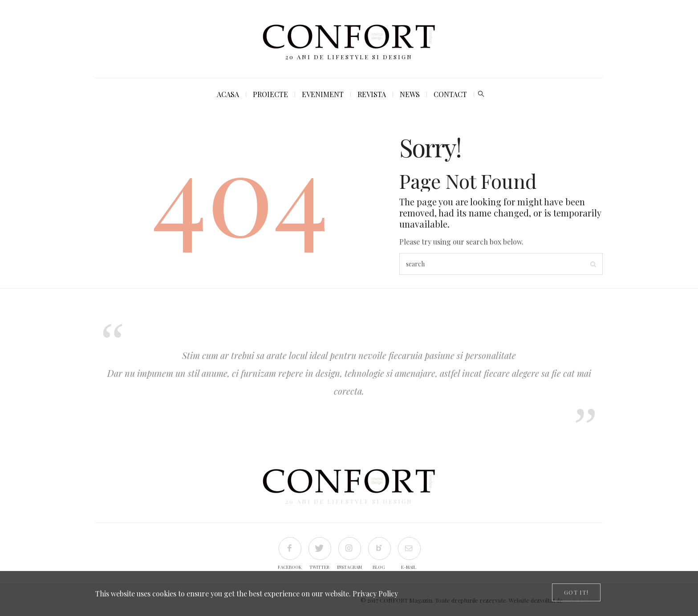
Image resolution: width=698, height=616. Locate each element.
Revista (372, 94)
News (410, 94)
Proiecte (270, 94)
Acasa (228, 94)
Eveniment (323, 94)
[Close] (576, 592)
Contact (450, 94)
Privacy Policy (375, 594)
